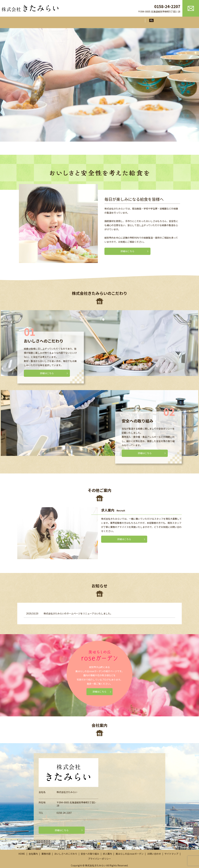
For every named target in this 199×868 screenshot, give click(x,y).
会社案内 (56, 22)
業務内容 (73, 22)
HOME (22, 854)
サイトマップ (171, 854)
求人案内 (144, 22)
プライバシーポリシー (99, 859)
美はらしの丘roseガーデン (130, 854)
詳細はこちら (127, 250)
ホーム (41, 22)
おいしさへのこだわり (96, 22)
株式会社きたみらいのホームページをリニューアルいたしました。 (78, 614)
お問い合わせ (154, 854)
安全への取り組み (123, 22)
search (158, 22)
